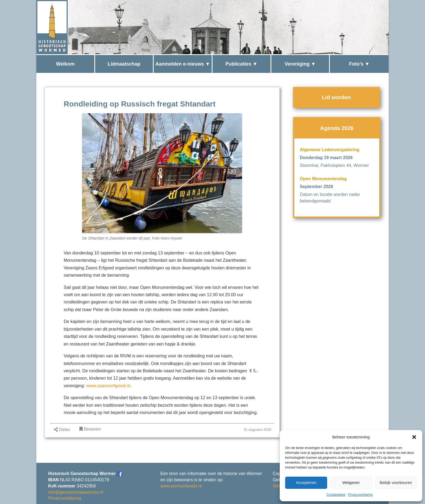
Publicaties (238, 64)
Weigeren (351, 482)
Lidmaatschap (124, 64)
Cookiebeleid (336, 495)
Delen (62, 430)
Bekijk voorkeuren (396, 482)
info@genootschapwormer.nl (76, 492)
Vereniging (297, 64)
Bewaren (90, 429)
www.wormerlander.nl (181, 486)
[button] (414, 437)
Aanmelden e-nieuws (180, 64)
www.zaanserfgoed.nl (108, 386)
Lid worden (337, 97)
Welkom (65, 64)
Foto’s (356, 64)
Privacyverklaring (360, 495)
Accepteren (306, 482)
